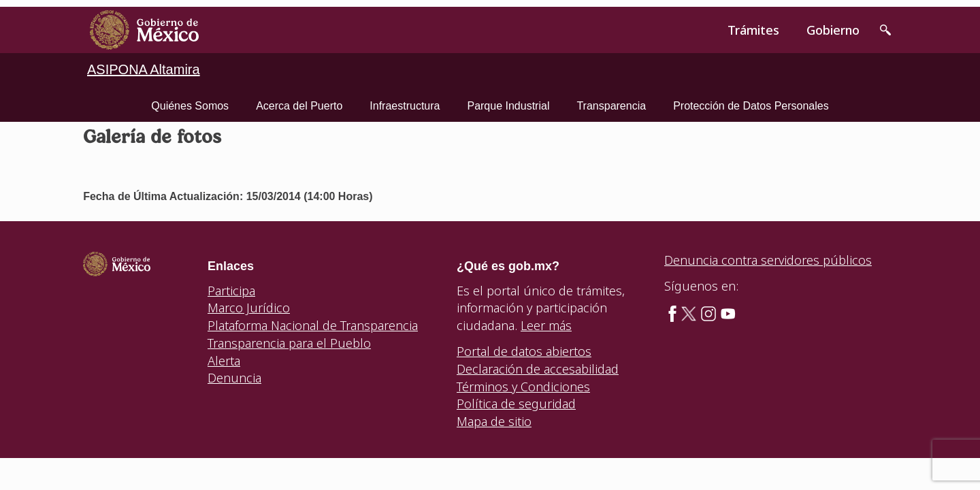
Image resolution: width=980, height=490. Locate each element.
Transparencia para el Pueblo (289, 343)
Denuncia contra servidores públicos (768, 260)
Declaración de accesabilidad (538, 369)
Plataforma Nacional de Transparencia (313, 325)
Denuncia (234, 378)
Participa (231, 291)
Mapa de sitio (494, 421)
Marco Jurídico (249, 308)
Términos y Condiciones (523, 387)
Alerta (224, 361)
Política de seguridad (516, 404)
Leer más (546, 325)
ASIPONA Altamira (144, 69)
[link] (144, 30)
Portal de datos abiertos (524, 351)
